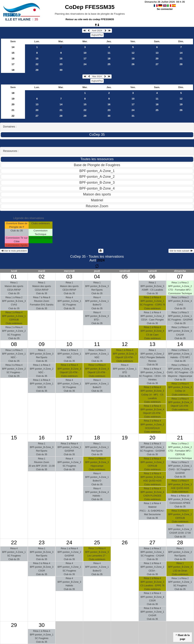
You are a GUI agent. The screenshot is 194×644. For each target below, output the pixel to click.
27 (157, 64)
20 (157, 59)
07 (180, 277)
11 (109, 53)
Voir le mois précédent (14, 251)
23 (61, 64)
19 (133, 59)
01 (14, 277)
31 (133, 116)
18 (109, 59)
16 (13, 59)
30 (61, 70)
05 (125, 277)
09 (42, 344)
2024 (101, 260)
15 (13, 53)
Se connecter (165, 9)
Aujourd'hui (97, 35)
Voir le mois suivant (181, 251)
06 (152, 277)
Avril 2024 (97, 31)
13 (157, 53)
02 (42, 277)
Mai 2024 (97, 77)
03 (69, 277)
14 (13, 47)
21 (181, 59)
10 (85, 53)
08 (14, 344)
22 (37, 64)
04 (97, 277)
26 (133, 64)
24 (85, 64)
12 (133, 53)
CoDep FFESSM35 (90, 7)
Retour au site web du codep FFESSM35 (90, 19)
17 (85, 59)
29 (37, 70)
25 (109, 64)
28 (181, 64)
